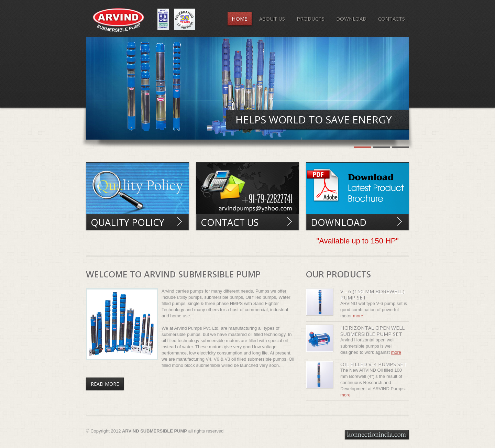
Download (339, 222)
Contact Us (230, 222)
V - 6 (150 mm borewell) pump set (372, 294)
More (358, 316)
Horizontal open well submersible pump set (372, 331)
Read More (180, 221)
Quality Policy (128, 222)
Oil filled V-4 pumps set (373, 364)
